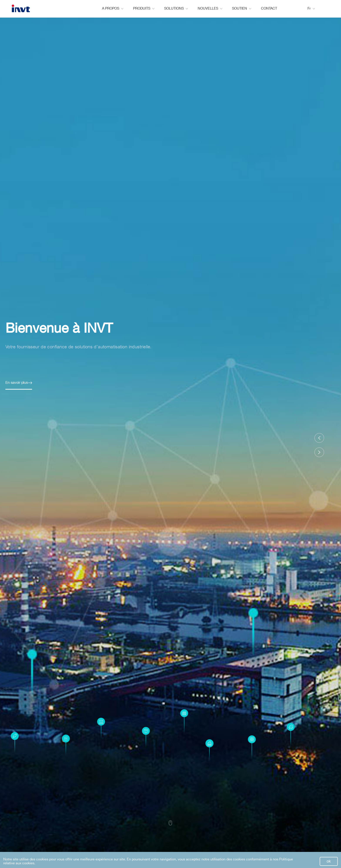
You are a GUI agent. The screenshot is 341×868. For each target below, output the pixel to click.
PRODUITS (144, 9)
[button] (319, 438)
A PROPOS (113, 9)
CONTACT (269, 9)
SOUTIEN (242, 9)
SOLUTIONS (176, 9)
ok (329, 861)
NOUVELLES (210, 9)
